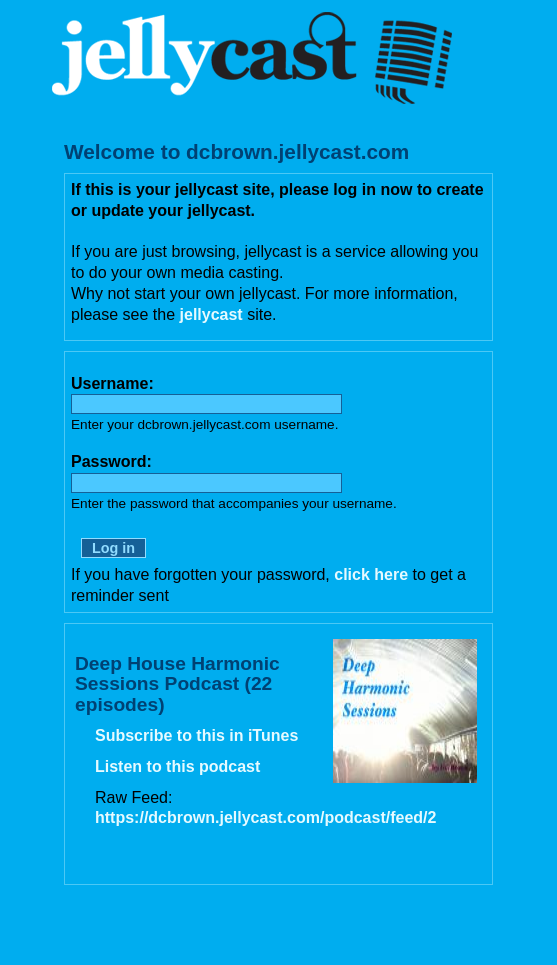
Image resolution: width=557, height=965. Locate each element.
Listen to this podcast (177, 766)
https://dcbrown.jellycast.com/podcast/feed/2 (265, 817)
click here (371, 574)
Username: (112, 383)
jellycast (211, 314)
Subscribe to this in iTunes (196, 735)
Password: (111, 461)
